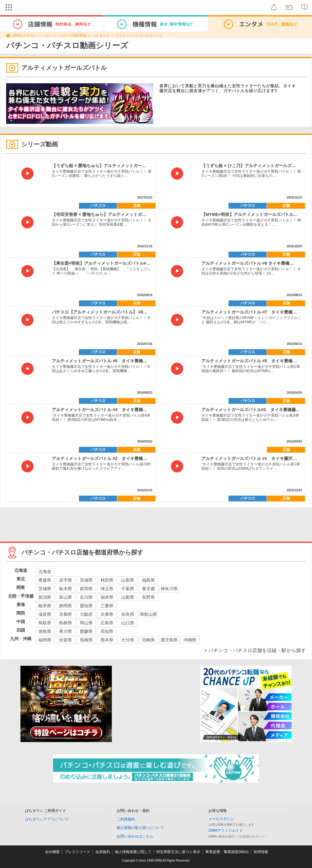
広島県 (107, 623)
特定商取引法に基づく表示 (178, 852)
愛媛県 (86, 631)
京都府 (66, 614)
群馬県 (86, 589)
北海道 (45, 572)
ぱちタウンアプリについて (47, 819)
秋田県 (107, 580)
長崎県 (86, 640)
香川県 (66, 631)
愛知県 (86, 606)
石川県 (86, 597)
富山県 (66, 597)
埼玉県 (107, 589)
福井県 (107, 597)
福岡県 (45, 640)
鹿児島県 (169, 640)
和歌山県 (148, 614)
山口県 (128, 623)
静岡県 (66, 606)
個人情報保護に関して (133, 852)
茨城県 (45, 589)
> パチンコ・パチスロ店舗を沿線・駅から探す (255, 650)
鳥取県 (45, 623)
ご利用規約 (126, 819)
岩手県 (66, 580)
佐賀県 (66, 640)
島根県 (66, 623)
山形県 (128, 580)
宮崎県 (148, 640)
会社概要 (52, 852)
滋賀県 (45, 614)
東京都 (148, 589)
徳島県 (45, 631)
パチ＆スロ (101, 35)
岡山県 (86, 623)
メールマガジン (221, 819)
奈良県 (128, 614)
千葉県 (128, 589)
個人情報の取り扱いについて (140, 828)
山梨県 (128, 597)
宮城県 (86, 580)
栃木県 (66, 589)
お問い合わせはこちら (135, 836)
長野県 (148, 597)
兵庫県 (107, 614)
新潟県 (45, 597)
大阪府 (86, 614)
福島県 (148, 580)
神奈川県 (169, 589)
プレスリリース (77, 852)
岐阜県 (45, 606)
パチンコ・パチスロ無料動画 (65, 35)
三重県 (107, 606)
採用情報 (261, 852)
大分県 (128, 640)
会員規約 (103, 852)
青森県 (45, 580)
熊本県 (107, 640)
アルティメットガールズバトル (139, 35)
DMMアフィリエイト (226, 830)
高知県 (107, 631)
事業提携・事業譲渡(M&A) (227, 852)
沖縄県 (190, 640)
